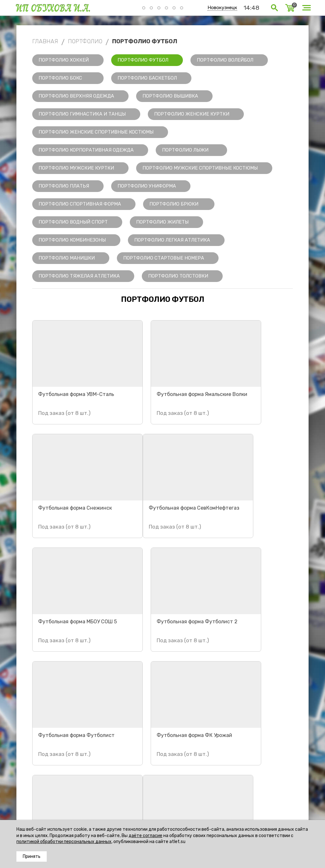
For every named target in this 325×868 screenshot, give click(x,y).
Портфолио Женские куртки (192, 114)
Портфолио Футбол (143, 60)
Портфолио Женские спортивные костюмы (96, 132)
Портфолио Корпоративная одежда (86, 150)
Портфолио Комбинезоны (72, 240)
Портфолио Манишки (67, 258)
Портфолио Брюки (174, 204)
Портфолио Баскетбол (147, 78)
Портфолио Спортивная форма (80, 204)
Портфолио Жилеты (162, 222)
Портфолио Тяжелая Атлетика (79, 276)
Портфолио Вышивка (170, 96)
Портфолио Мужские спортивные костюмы (200, 168)
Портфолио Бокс (60, 78)
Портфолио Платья (64, 186)
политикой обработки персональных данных (64, 842)
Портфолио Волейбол (225, 60)
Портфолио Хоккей (64, 60)
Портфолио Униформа (147, 186)
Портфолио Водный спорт (73, 222)
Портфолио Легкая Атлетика (172, 240)
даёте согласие (145, 836)
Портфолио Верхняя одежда (76, 96)
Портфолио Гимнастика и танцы (82, 114)
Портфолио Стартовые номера (164, 258)
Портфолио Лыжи (185, 150)
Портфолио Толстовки (178, 276)
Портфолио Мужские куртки (76, 168)
